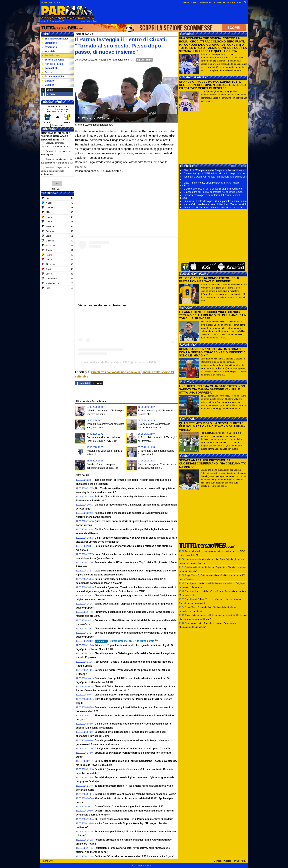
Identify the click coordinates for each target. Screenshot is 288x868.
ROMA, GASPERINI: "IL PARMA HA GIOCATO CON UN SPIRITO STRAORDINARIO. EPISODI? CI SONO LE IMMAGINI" (213, 352)
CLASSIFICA (49, 193)
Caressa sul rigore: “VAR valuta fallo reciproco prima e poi (214, 174)
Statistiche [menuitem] (49, 43)
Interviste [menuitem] (48, 51)
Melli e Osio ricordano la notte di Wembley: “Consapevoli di (215, 204)
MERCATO (186, 308)
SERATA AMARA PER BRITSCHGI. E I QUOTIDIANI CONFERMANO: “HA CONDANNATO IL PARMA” (213, 463)
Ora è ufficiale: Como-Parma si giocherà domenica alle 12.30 (129, 806)
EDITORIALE (187, 34)
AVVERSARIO (188, 345)
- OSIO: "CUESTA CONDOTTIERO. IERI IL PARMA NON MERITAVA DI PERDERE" (209, 280)
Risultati (57, 189)
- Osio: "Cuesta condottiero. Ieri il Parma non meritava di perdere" (134, 819)
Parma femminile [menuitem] (53, 77)
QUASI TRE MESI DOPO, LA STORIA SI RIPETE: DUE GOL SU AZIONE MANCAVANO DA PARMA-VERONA (212, 426)
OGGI (234, 166)
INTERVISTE (187, 382)
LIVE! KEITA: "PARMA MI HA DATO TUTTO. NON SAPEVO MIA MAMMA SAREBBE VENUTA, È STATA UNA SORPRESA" (212, 389)
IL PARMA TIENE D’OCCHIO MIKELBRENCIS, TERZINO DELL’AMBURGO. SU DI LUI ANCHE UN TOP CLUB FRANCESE (213, 315)
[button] (57, 184)
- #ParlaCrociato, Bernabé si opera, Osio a (133, 749)
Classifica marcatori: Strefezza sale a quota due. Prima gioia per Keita (134, 695)
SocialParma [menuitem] (50, 56)
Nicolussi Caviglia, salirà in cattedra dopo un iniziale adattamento (56, 171)
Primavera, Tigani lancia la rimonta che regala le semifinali (214, 208)
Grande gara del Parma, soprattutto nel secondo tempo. (213, 192)
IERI (243, 166)
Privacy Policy (239, 861)
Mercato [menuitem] (48, 81)
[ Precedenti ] (57, 125)
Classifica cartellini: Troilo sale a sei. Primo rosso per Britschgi (130, 629)
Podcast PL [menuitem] (50, 68)
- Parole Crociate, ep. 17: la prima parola (124, 641)
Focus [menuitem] (47, 72)
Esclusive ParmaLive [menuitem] (55, 39)
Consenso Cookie (222, 861)
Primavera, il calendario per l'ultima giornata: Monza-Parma (215, 201)
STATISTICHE (188, 419)
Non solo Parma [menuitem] (52, 64)
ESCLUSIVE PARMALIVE (194, 274)
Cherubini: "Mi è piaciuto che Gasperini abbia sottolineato (214, 170)
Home (45, 34)
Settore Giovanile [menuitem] (53, 60)
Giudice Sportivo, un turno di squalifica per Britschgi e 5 (213, 189)
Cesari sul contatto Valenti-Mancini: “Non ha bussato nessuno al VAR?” (135, 794)
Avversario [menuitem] (49, 47)
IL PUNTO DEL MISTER (193, 78)
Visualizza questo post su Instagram (102, 305)
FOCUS (184, 456)
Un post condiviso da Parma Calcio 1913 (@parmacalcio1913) (117, 362)
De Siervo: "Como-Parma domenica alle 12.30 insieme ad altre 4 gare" (134, 856)
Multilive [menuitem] (48, 85)
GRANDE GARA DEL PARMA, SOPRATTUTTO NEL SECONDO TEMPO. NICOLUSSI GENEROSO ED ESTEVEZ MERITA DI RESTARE (212, 85)
